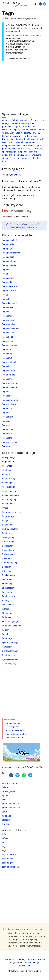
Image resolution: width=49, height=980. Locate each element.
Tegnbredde (8, 282)
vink (12, 133)
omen (24, 123)
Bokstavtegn (8, 525)
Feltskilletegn (8, 605)
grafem (36, 133)
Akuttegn (6, 474)
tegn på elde (8, 859)
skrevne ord (33, 139)
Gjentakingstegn (10, 664)
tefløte (5, 838)
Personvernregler (33, 963)
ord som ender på (13, 738)
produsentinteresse (11, 808)
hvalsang (6, 824)
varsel (41, 130)
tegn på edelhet (9, 855)
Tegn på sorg (8, 257)
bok (13, 139)
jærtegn (6, 123)
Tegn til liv (7, 270)
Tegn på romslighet (11, 253)
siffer (33, 158)
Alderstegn (7, 483)
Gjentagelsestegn (10, 651)
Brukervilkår (24, 966)
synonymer (11, 723)
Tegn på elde (8, 244)
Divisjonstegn (8, 554)
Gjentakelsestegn (10, 659)
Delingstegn (8, 546)
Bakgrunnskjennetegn (12, 512)
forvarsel (35, 120)
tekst (4, 142)
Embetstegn (8, 584)
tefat (4, 834)
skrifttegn (27, 136)
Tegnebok (7, 350)
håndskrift (21, 139)
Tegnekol (6, 392)
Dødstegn (7, 567)
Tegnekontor (8, 408)
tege (4, 846)
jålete (5, 800)
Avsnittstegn (8, 504)
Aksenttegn (7, 466)
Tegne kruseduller (10, 303)
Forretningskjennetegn (12, 626)
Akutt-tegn (7, 470)
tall (39, 158)
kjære (5, 812)
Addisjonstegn (9, 457)
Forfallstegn (8, 617)
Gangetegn (7, 647)
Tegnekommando (10, 400)
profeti (31, 123)
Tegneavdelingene (10, 328)
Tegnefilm (7, 366)
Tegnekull (7, 421)
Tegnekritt (7, 413)
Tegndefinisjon (9, 291)
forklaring (9, 727)
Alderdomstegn (9, 478)
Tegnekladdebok (10, 387)
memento (15, 123)
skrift (42, 139)
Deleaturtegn (8, 542)
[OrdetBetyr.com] (15, 4)
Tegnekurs (7, 434)
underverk (36, 155)
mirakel (20, 155)
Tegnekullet (7, 425)
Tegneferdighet (9, 362)
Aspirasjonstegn (10, 491)
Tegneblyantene (9, 345)
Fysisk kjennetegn (10, 643)
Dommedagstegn (10, 563)
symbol (34, 130)
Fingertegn (7, 613)
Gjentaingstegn (9, 655)
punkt (40, 145)
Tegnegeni (7, 379)
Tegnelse (6, 446)
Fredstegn (7, 634)
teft (4, 842)
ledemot (6, 787)
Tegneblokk (7, 337)
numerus (16, 158)
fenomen (33, 152)
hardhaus (6, 816)
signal (17, 127)
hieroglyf (6, 136)
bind (35, 136)
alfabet (19, 133)
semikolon (17, 149)
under (28, 155)
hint (43, 120)
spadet (5, 795)
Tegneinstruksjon (10, 383)
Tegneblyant (8, 341)
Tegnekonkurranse (11, 404)
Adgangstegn (8, 462)
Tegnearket (7, 316)
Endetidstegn (8, 588)
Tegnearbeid (8, 307)
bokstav (27, 133)
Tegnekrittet (8, 417)
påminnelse (8, 127)
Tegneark (6, 312)
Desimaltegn (8, 550)
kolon (24, 145)
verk (10, 142)
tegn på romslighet (11, 867)
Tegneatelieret (9, 320)
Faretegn (6, 601)
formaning (24, 120)
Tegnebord (7, 354)
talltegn (6, 161)
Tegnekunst (7, 429)
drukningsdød (8, 791)
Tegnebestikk (8, 333)
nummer (25, 158)
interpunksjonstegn (11, 145)
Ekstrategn (7, 579)
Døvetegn (6, 571)
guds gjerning (8, 155)
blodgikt (6, 820)
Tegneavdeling (9, 324)
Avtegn (5, 508)
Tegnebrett (7, 358)
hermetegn (30, 142)
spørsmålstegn (9, 152)
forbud (15, 120)
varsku (5, 133)
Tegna (5, 274)
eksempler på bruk (13, 730)
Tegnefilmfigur (9, 371)
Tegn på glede (9, 249)
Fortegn (6, 630)
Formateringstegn (10, 622)
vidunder (6, 158)
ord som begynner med (15, 734)
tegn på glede (8, 863)
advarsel (6, 120)
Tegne (5, 295)
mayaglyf (16, 136)
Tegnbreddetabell (10, 286)
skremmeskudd (29, 127)
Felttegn (6, 609)
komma (32, 145)
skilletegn (28, 149)
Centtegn (6, 533)
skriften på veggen (11, 130)
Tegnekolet (7, 396)
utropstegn (23, 152)
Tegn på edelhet (9, 240)
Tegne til (6, 299)
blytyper (6, 139)
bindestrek (19, 142)
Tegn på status (9, 261)
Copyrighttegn (9, 537)
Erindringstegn (9, 596)
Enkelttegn (7, 592)
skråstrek (38, 149)
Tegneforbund (9, 375)
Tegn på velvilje (9, 265)
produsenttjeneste (10, 804)
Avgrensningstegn (10, 495)
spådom (25, 130)
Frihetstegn (7, 638)
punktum (6, 149)
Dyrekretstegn (8, 575)
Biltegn (5, 521)
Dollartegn (7, 558)
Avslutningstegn (10, 500)
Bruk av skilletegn (10, 529)
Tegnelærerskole (10, 442)
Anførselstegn (8, 487)
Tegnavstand (8, 278)
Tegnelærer (7, 438)
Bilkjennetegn (8, 516)
